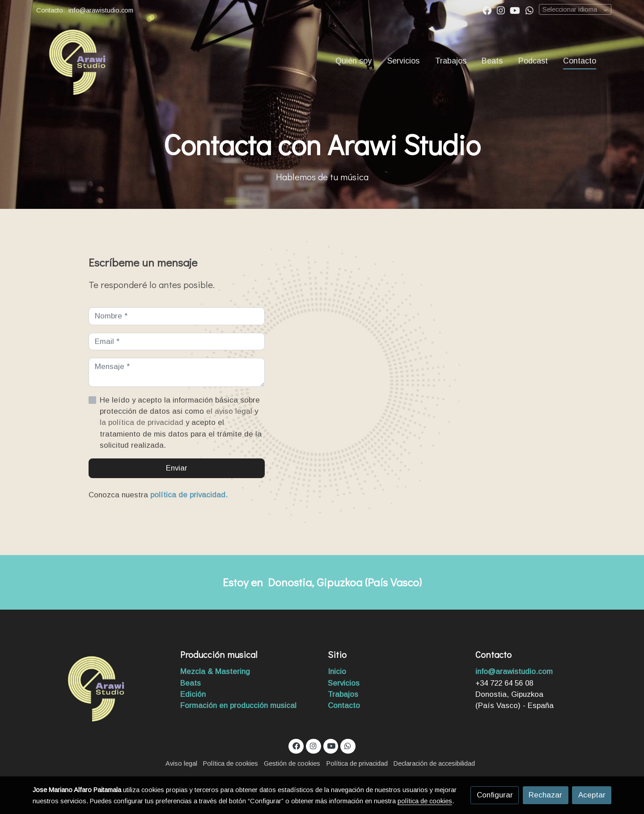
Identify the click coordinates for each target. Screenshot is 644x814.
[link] (76, 61)
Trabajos (343, 694)
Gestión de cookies (292, 763)
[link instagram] (501, 10)
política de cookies (425, 801)
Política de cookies (231, 763)
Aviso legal (181, 763)
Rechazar (545, 795)
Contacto (344, 706)
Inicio (338, 672)
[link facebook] (487, 10)
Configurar (495, 795)
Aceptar (592, 795)
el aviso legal (230, 411)
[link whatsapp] (530, 10)
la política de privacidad (143, 422)
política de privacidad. (189, 495)
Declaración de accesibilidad (434, 763)
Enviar (177, 468)
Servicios (344, 683)
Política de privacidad (357, 763)
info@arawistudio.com (102, 10)
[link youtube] (515, 10)
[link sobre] (101, 687)
